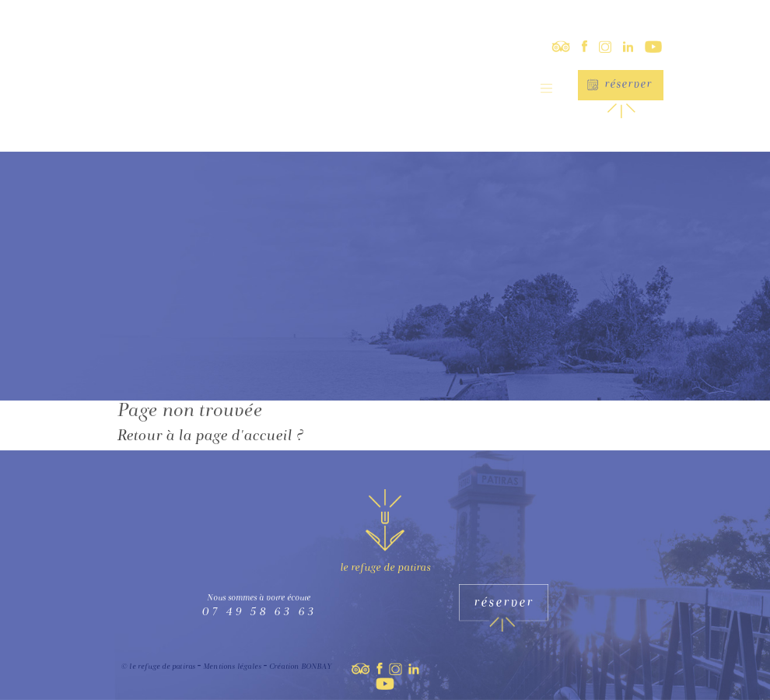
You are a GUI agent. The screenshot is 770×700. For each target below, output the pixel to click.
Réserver (628, 85)
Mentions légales (232, 667)
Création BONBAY (300, 667)
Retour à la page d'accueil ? (210, 437)
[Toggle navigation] (546, 88)
